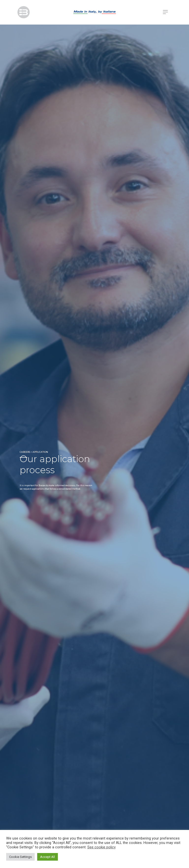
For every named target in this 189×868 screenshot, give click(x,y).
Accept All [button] (47, 857)
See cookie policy (102, 847)
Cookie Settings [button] (20, 857)
